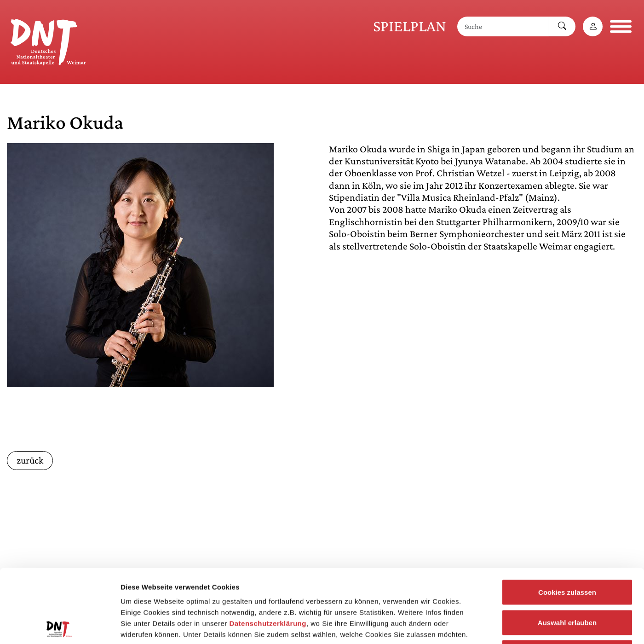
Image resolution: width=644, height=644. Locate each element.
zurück (30, 460)
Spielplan (410, 26)
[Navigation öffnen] (621, 26)
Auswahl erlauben (567, 554)
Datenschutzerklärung (268, 554)
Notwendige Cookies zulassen (567, 583)
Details (477, 626)
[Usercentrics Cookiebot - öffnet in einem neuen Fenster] (60, 626)
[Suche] (503, 26)
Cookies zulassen (567, 523)
